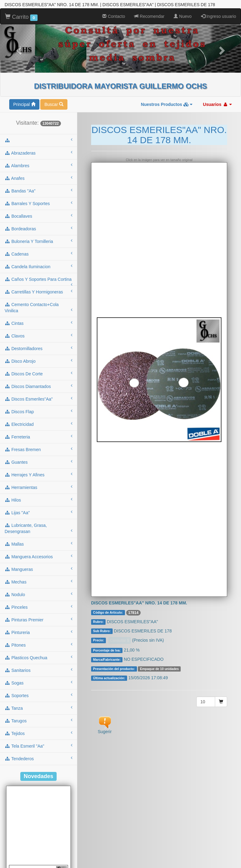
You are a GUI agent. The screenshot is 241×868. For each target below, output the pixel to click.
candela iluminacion (38, 242)
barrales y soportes (38, 179)
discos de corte (38, 349)
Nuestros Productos (167, 80)
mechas (38, 558)
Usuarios (217, 80)
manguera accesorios (38, 532)
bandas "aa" (38, 167)
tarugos (38, 696)
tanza (38, 684)
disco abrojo (38, 337)
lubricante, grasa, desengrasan (38, 504)
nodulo (38, 570)
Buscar (54, 80)
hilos (38, 476)
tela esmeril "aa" (38, 722)
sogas (38, 659)
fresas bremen (38, 425)
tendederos (38, 734)
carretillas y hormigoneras (38, 268)
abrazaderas (38, 129)
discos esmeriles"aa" (38, 375)
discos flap (38, 387)
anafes (38, 154)
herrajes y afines (38, 450)
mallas (38, 520)
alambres (38, 141)
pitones (38, 621)
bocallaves (38, 192)
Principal (24, 80)
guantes (38, 438)
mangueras (38, 545)
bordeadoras (38, 204)
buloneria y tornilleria (38, 217)
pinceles (38, 583)
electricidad (38, 400)
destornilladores (38, 324)
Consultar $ (120, 616)
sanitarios (38, 646)
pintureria (38, 608)
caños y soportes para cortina (38, 257)
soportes (38, 671)
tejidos (38, 709)
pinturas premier (38, 595)
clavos (38, 312)
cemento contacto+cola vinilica (38, 284)
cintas (38, 299)
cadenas (38, 230)
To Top (230, 857)
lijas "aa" (38, 488)
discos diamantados (38, 362)
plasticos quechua (38, 633)
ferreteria (38, 413)
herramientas (38, 463)
